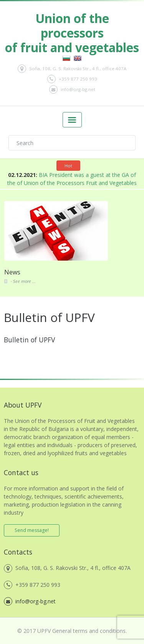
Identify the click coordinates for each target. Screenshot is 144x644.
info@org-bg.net (72, 89)
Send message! (32, 530)
